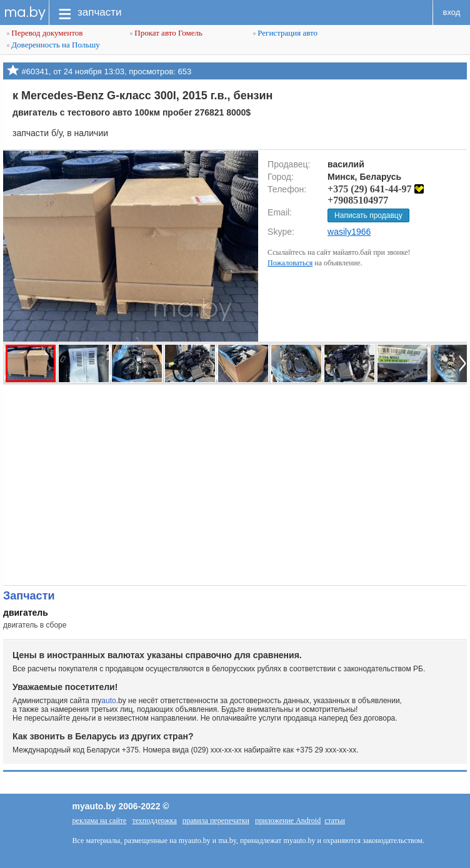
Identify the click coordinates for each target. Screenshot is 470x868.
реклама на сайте (100, 821)
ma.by (25, 12)
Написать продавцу (368, 215)
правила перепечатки (216, 821)
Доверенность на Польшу (53, 45)
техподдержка (154, 821)
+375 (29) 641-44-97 (375, 189)
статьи (335, 821)
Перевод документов (45, 33)
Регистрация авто (285, 33)
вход (452, 12)
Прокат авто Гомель (166, 33)
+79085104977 (358, 200)
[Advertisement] (235, 485)
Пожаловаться (290, 263)
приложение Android (288, 821)
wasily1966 (349, 232)
